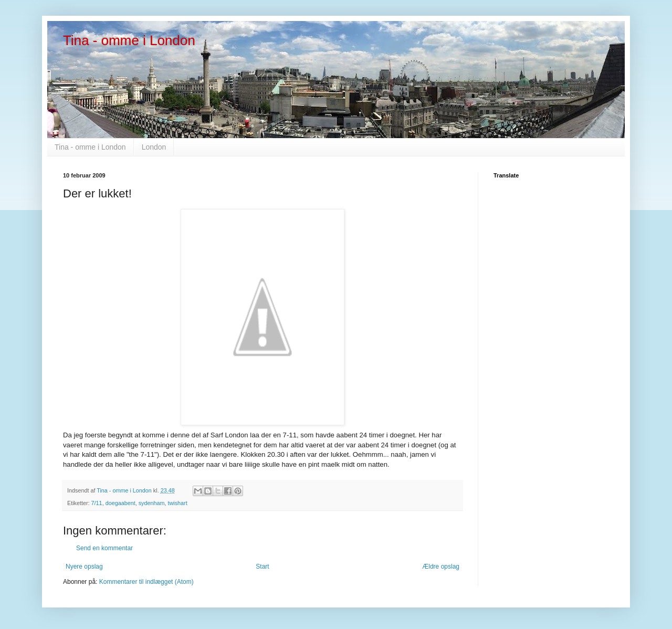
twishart (178, 503)
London (154, 147)
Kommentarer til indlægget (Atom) (146, 582)
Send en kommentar (104, 548)
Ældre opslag (441, 567)
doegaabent (120, 503)
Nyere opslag (84, 567)
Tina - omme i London (129, 40)
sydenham (152, 503)
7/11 (97, 503)
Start (262, 567)
